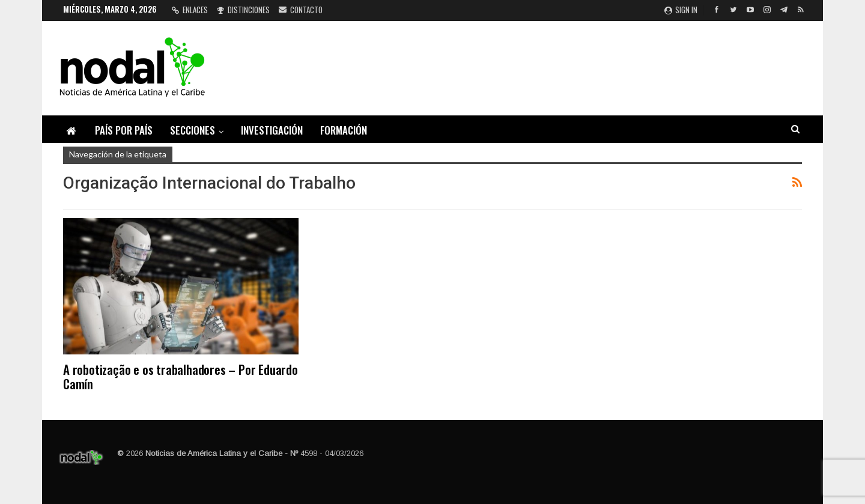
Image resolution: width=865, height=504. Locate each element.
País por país (124, 130)
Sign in (681, 10)
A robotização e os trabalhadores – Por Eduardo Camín (181, 376)
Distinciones (243, 10)
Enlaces (190, 10)
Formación (344, 130)
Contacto (301, 10)
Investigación (272, 130)
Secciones (193, 130)
